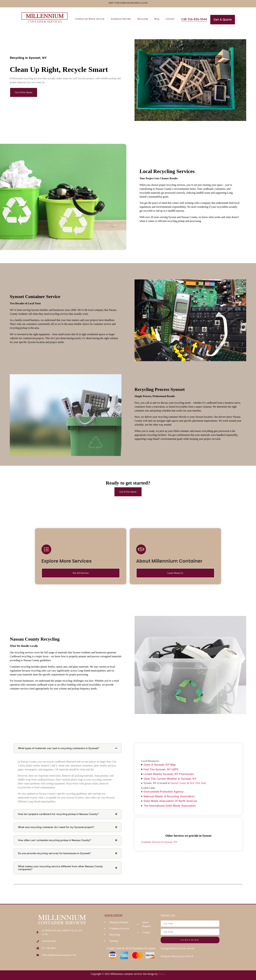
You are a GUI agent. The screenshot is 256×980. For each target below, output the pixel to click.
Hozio (162, 974)
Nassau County (178, 783)
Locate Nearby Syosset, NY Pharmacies (169, 774)
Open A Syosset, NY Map (160, 765)
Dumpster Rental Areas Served (177, 956)
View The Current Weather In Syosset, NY (170, 779)
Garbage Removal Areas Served (177, 948)
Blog (157, 19)
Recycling (143, 19)
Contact (170, 19)
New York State (198, 783)
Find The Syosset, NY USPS (161, 769)
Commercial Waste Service (90, 19)
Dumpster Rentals (121, 19)
